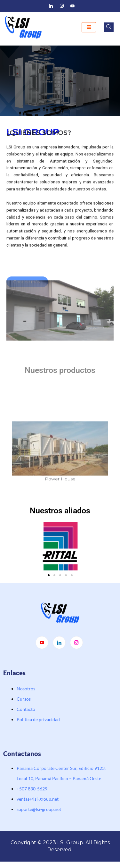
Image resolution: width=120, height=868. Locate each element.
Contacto (26, 709)
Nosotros (26, 689)
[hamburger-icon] (89, 27)
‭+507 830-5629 (32, 789)
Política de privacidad (38, 719)
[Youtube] (73, 6)
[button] (49, 575)
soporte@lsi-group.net (39, 809)
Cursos (24, 699)
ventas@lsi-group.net (38, 799)
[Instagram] (62, 6)
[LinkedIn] (51, 6)
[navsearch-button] (109, 27)
